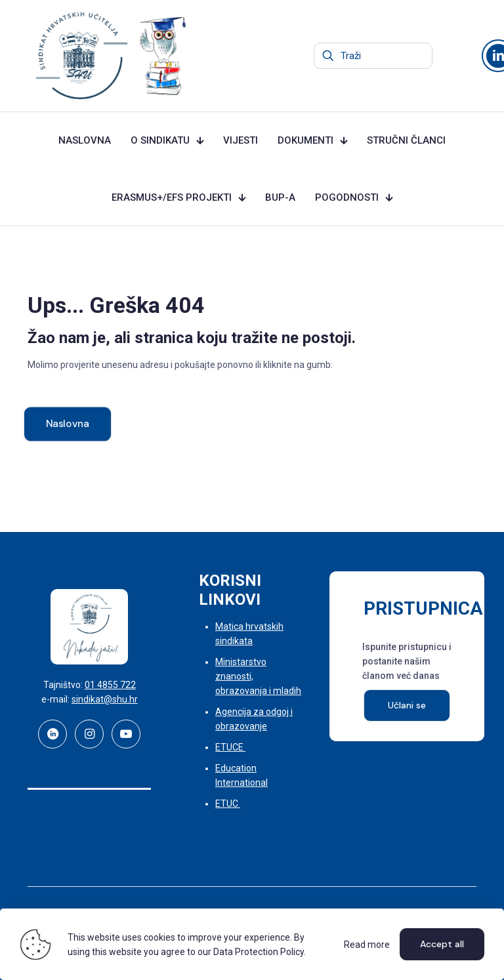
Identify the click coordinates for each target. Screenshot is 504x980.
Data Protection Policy (259, 952)
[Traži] (373, 56)
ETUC (228, 804)
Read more (367, 945)
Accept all (442, 944)
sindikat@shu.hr (105, 699)
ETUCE (230, 747)
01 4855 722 (110, 685)
